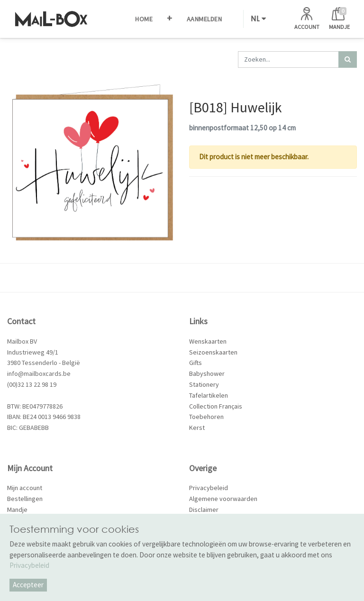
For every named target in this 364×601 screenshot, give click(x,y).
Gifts (196, 363)
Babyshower (207, 373)
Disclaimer (204, 510)
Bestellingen (25, 499)
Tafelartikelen (209, 395)
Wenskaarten (208, 341)
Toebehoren (206, 417)
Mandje (17, 510)
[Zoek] (348, 59)
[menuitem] (144, 19)
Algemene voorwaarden (223, 499)
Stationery (204, 384)
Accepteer (28, 585)
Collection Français (216, 406)
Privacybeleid (209, 488)
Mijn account (25, 488)
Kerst (197, 428)
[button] (170, 19)
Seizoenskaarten (213, 352)
